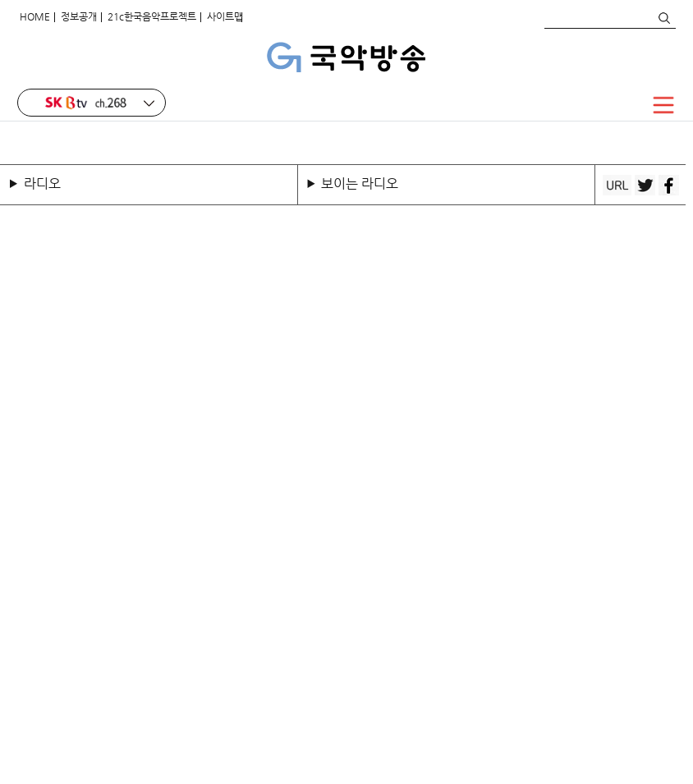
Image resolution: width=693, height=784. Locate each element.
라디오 (42, 183)
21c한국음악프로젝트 (152, 16)
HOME (35, 16)
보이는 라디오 (360, 183)
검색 (663, 18)
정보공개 (79, 16)
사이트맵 (225, 16)
